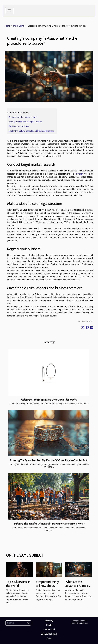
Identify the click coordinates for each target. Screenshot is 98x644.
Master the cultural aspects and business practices (31, 131)
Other (49, 638)
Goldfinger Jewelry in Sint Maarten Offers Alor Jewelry (49, 400)
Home (7, 26)
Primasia (79, 174)
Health (49, 625)
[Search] (18, 623)
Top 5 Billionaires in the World (18, 584)
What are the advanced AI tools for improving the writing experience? (77, 588)
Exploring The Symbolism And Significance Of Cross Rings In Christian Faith (49, 460)
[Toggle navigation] (9, 11)
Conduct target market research (23, 117)
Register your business (19, 126)
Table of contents (20, 112)
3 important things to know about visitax (48, 586)
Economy (49, 621)
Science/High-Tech (49, 634)
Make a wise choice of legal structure (25, 122)
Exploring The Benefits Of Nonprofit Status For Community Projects (49, 524)
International (19, 26)
